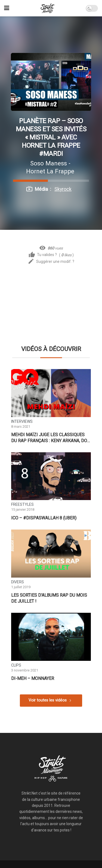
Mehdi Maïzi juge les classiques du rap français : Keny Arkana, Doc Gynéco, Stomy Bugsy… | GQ (50, 438)
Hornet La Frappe (50, 171)
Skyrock (63, 189)
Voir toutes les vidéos (48, 700)
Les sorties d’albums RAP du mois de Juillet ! (49, 598)
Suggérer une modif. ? (51, 262)
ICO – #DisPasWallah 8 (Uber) (44, 518)
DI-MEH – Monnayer (33, 678)
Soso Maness (49, 163)
